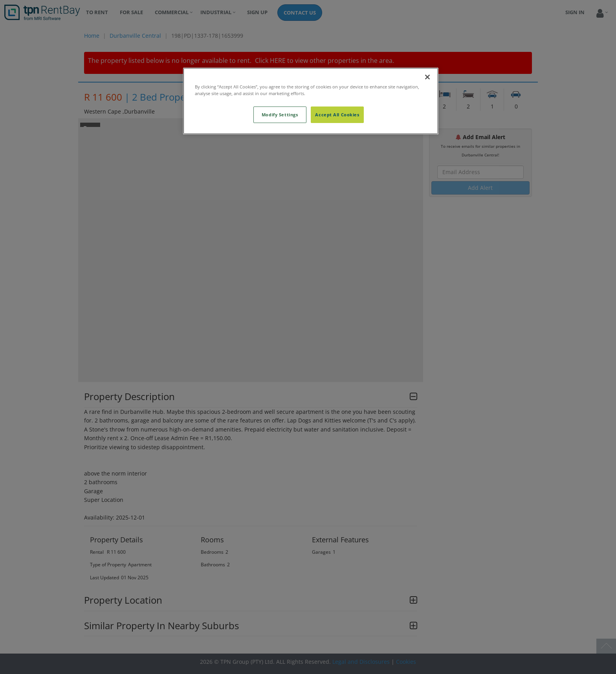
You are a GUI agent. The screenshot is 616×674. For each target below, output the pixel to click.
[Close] (427, 77)
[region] (311, 101)
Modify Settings (280, 115)
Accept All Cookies (337, 115)
